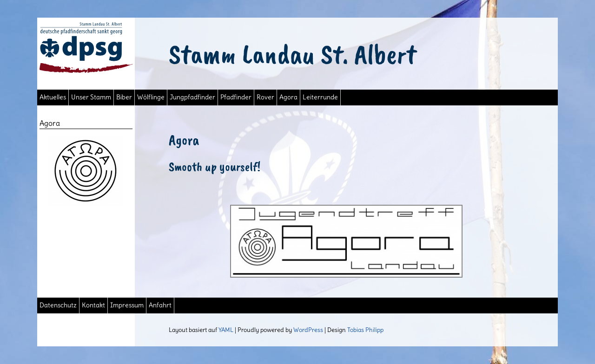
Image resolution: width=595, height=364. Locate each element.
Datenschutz (58, 305)
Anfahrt (160, 305)
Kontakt (93, 305)
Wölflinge (151, 97)
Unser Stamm (91, 97)
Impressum (127, 305)
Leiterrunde (320, 97)
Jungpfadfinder (192, 97)
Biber (124, 97)
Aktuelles (53, 97)
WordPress (308, 330)
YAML (226, 330)
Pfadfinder (236, 97)
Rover (265, 97)
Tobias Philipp (365, 330)
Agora (288, 97)
